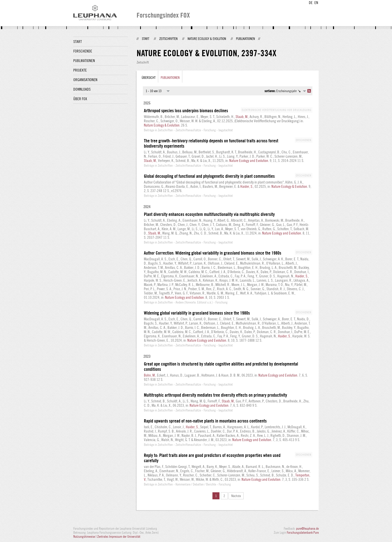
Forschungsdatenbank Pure (303, 532)
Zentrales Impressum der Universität (119, 536)
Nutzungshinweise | (85, 536)
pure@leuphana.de (307, 528)
